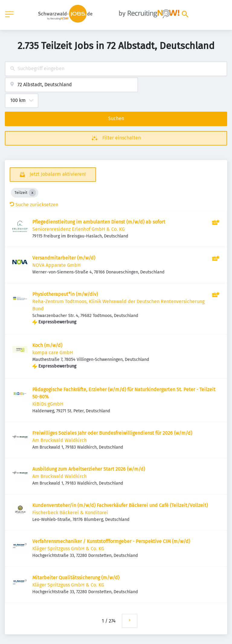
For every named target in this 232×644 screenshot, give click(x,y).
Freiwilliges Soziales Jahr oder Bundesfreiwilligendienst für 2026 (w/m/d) (112, 433)
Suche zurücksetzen (34, 205)
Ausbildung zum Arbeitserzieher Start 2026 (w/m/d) (89, 469)
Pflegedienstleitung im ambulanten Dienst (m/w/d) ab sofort (99, 222)
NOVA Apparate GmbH (56, 265)
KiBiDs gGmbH (48, 404)
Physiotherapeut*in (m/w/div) (65, 294)
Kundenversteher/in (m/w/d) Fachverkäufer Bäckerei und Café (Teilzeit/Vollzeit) (120, 505)
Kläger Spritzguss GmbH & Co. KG (68, 549)
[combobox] (116, 69)
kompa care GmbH (53, 353)
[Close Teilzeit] (32, 193)
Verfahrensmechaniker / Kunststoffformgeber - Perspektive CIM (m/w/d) (111, 541)
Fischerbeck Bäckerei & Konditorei (70, 513)
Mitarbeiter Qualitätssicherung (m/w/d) (76, 578)
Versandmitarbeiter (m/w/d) (64, 258)
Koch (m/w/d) (47, 345)
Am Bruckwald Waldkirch (60, 440)
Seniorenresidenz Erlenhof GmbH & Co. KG (79, 229)
